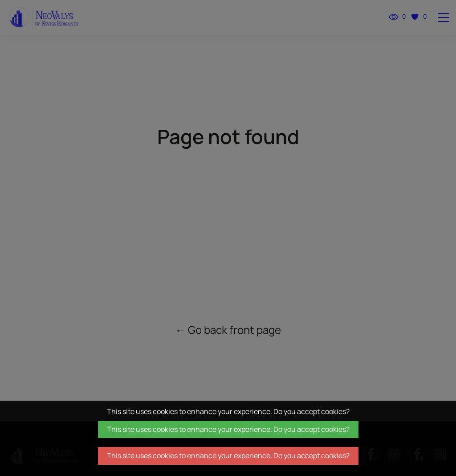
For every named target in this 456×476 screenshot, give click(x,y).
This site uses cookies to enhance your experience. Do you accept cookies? (228, 429)
